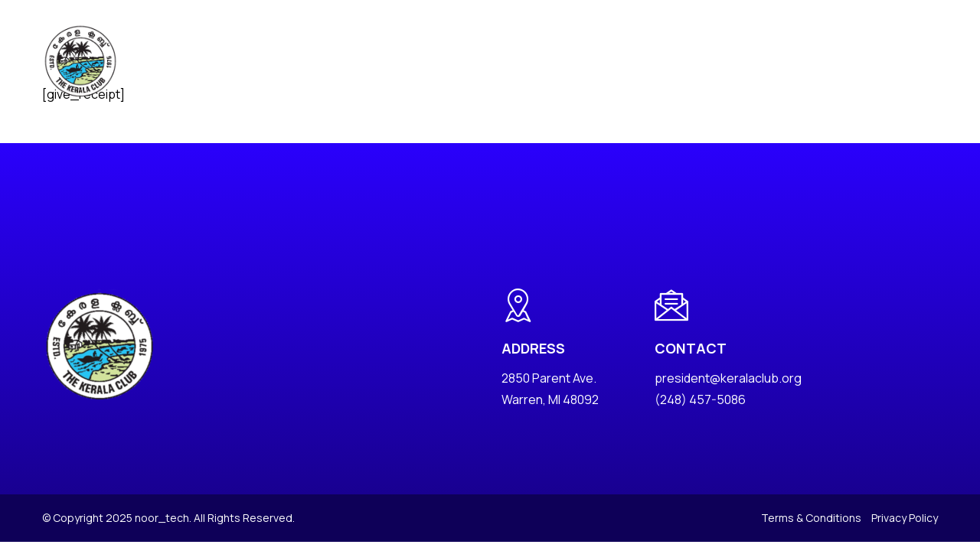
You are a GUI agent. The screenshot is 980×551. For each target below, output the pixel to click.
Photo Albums (500, 61)
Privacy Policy (905, 518)
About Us (302, 61)
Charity (577, 61)
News (374, 61)
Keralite (652, 61)
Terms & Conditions (811, 518)
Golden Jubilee (769, 61)
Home (244, 61)
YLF (700, 61)
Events (424, 61)
